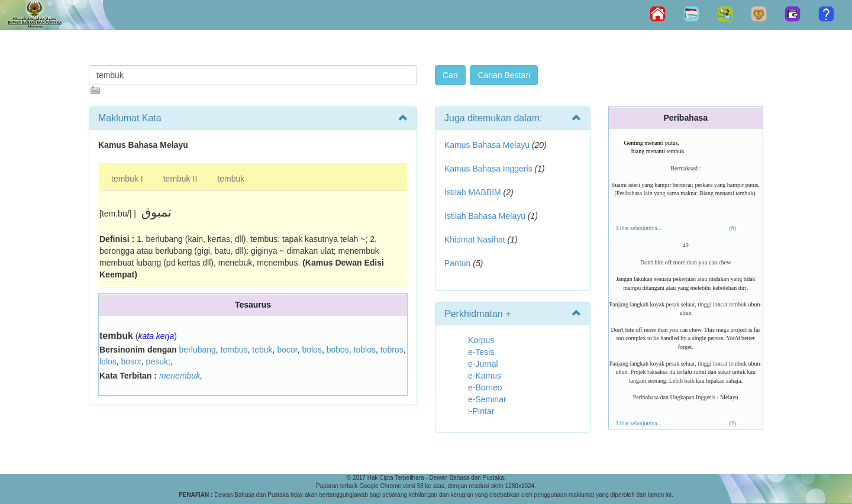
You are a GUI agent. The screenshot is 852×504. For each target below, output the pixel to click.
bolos (312, 350)
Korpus (481, 340)
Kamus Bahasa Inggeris (488, 169)
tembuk (231, 179)
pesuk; (158, 361)
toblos (365, 350)
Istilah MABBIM (473, 192)
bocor (287, 350)
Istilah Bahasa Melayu (485, 216)
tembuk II (180, 179)
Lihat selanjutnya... (639, 228)
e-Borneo (485, 387)
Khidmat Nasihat (475, 240)
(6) (732, 228)
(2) (732, 423)
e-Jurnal (483, 364)
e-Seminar (487, 399)
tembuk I (127, 179)
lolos (108, 361)
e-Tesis (481, 352)
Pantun (457, 263)
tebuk (262, 350)
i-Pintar (481, 411)
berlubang (198, 350)
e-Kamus (485, 376)
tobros (392, 350)
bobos (338, 350)
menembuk (180, 376)
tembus (234, 350)
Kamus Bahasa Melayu (488, 145)
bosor (131, 361)
